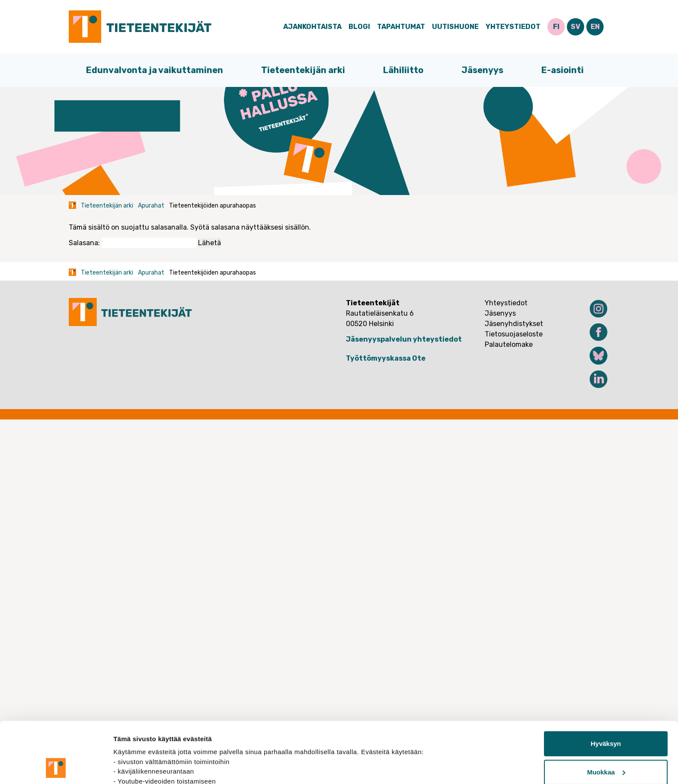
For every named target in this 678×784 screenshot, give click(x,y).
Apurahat (151, 206)
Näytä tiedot (132, 767)
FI (556, 27)
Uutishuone (455, 27)
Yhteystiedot (513, 27)
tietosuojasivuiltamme (150, 743)
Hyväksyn (606, 686)
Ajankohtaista (312, 27)
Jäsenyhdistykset (514, 324)
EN (595, 27)
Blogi (359, 27)
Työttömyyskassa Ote (386, 358)
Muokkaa (606, 715)
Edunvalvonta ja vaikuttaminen (155, 70)
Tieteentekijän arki (303, 70)
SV (576, 27)
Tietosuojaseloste (514, 334)
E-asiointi (563, 70)
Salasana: (133, 243)
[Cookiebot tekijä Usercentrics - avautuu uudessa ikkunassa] (56, 767)
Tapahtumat (401, 27)
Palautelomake (509, 344)
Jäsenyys (482, 70)
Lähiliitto (403, 70)
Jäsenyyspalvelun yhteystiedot (404, 339)
